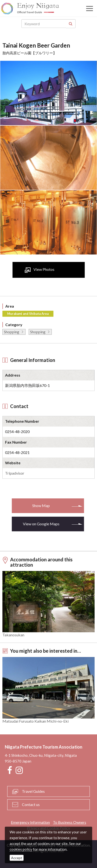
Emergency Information (30, 822)
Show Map (41, 505)
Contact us (31, 804)
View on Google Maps (41, 524)
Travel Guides (33, 791)
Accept (17, 858)
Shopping (12, 332)
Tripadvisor (15, 473)
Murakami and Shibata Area (28, 314)
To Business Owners (70, 822)
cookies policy (21, 849)
